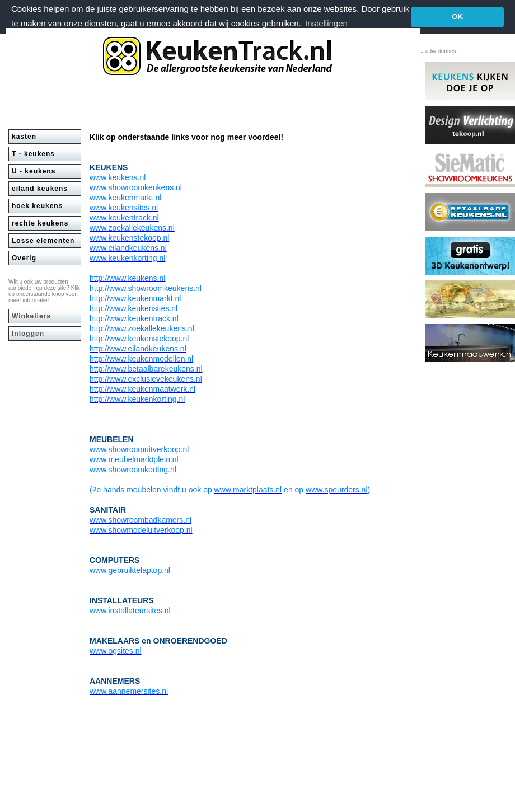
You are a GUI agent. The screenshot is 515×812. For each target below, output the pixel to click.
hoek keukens (37, 205)
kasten (24, 136)
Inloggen (28, 333)
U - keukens (34, 171)
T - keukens (33, 153)
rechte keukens (40, 223)
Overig (24, 257)
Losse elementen (43, 240)
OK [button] (457, 17)
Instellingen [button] (326, 23)
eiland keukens (40, 188)
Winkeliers (31, 316)
